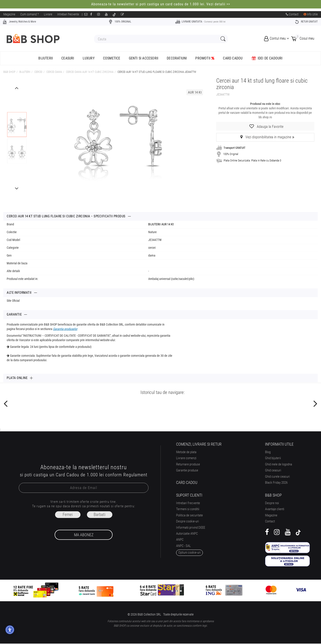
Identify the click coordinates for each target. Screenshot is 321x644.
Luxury (89, 58)
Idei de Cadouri (267, 58)
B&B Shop (9, 72)
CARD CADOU (233, 58)
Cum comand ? (30, 14)
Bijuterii (46, 58)
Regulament (135, 475)
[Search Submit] (222, 39)
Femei (68, 515)
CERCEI (38, 72)
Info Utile (311, 14)
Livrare (48, 14)
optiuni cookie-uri (189, 552)
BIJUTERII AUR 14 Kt (161, 224)
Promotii (205, 58)
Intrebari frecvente (68, 14)
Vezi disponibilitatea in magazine (265, 137)
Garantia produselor (65, 329)
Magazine (9, 14)
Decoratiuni (177, 58)
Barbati (100, 515)
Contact (292, 14)
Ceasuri (68, 58)
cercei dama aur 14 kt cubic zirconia (90, 72)
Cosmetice (112, 58)
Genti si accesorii (144, 58)
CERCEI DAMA (54, 72)
